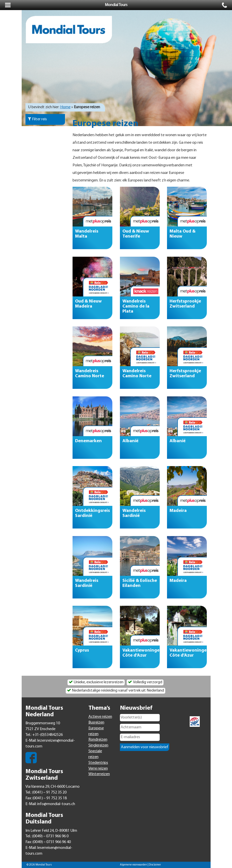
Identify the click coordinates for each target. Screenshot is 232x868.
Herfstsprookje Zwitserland (185, 304)
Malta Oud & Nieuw (183, 234)
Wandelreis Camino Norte (90, 374)
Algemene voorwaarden (134, 865)
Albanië (130, 441)
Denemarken (88, 441)
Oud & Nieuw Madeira (88, 304)
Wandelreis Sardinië (134, 513)
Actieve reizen (100, 717)
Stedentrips (98, 763)
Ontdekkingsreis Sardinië (92, 513)
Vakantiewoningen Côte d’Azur (141, 653)
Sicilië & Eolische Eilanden (140, 583)
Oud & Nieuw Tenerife (136, 234)
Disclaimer (155, 865)
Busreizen (96, 723)
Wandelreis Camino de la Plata (136, 306)
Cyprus (82, 650)
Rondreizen (98, 740)
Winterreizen (99, 774)
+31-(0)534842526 (47, 735)
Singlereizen (98, 745)
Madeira (178, 511)
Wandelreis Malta (87, 234)
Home (65, 107)
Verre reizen (98, 769)
